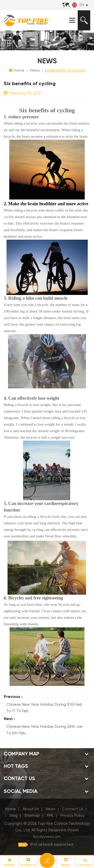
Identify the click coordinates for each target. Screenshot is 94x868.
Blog (14, 816)
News (35, 70)
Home (17, 70)
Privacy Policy (73, 816)
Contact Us (73, 809)
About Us (31, 809)
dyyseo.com (50, 837)
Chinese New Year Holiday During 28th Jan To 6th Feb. (44, 730)
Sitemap (32, 816)
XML (50, 816)
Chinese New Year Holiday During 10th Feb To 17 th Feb (44, 708)
